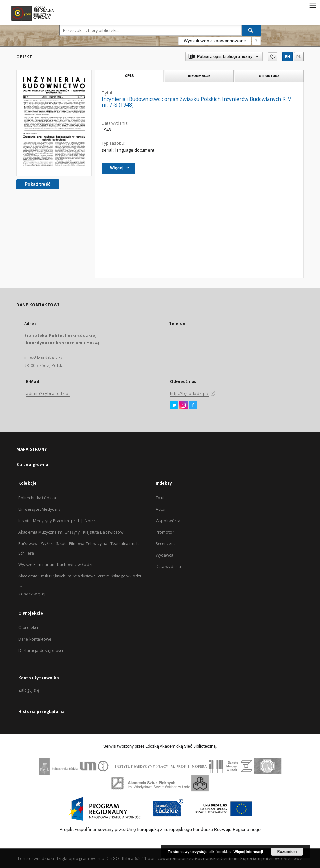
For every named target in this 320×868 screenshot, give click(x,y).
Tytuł (160, 498)
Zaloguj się (29, 690)
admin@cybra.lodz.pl (48, 394)
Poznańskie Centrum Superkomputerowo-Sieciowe (249, 858)
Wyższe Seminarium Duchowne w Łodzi (55, 565)
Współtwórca (168, 521)
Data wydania (168, 567)
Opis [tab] (129, 76)
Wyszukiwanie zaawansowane (215, 41)
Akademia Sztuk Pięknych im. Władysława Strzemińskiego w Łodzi (80, 576)
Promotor (165, 532)
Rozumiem (287, 852)
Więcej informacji (248, 852)
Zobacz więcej (32, 594)
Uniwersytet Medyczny (39, 509)
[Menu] (312, 5)
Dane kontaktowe (35, 639)
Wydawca (165, 555)
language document (135, 150)
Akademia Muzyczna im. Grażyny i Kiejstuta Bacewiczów (71, 532)
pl (299, 57)
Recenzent (165, 544)
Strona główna (33, 465)
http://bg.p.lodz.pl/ (189, 394)
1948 (106, 130)
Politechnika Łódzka (37, 498)
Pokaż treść (38, 184)
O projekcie (29, 628)
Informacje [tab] (199, 76)
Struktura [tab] (269, 76)
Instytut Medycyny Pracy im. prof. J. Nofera (58, 521)
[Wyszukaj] (251, 30)
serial (107, 150)
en (287, 57)
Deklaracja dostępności (41, 651)
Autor (161, 509)
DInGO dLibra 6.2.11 (126, 858)
